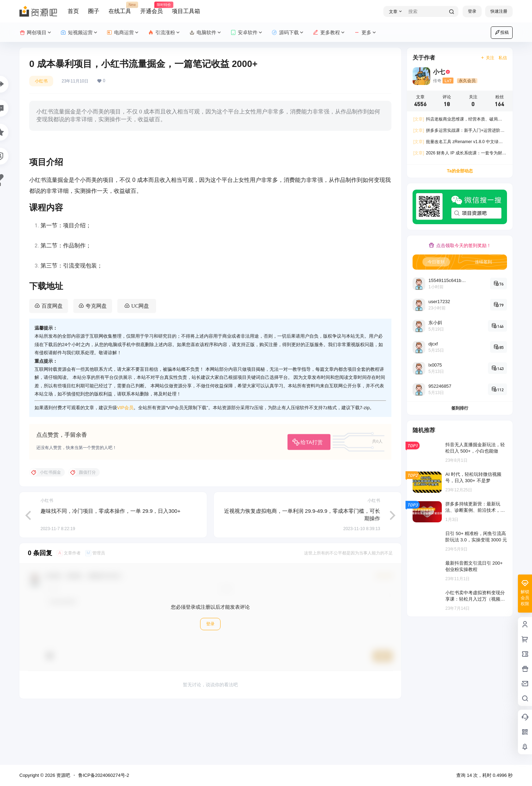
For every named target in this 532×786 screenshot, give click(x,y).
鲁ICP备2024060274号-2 (104, 775)
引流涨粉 (164, 33)
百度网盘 (52, 361)
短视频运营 (79, 33)
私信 (503, 58)
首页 (73, 11)
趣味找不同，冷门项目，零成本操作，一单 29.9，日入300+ (110, 567)
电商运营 (123, 33)
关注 (487, 58)
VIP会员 (125, 463)
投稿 (502, 32)
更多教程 (329, 33)
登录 (472, 11)
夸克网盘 (96, 361)
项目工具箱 (186, 11)
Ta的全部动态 (460, 171)
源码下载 (288, 33)
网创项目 (36, 33)
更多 (366, 33)
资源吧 (63, 775)
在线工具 (120, 8)
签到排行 (460, 408)
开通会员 (151, 8)
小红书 (41, 81)
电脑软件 (206, 33)
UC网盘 (140, 361)
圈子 (94, 11)
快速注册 (499, 11)
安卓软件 (247, 33)
